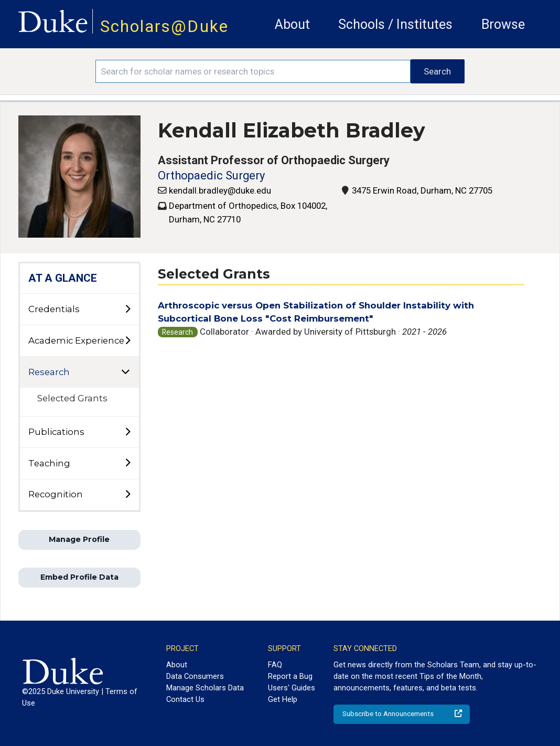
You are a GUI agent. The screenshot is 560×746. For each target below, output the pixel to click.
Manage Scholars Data (205, 688)
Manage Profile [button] (79, 539)
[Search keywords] (253, 71)
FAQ (275, 665)
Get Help (283, 699)
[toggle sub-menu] (127, 310)
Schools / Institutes (395, 24)
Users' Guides (292, 688)
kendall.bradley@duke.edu (220, 190)
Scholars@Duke (164, 26)
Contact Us (185, 699)
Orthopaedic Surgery (211, 175)
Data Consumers (195, 676)
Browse (503, 24)
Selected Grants (72, 398)
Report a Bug (290, 676)
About (292, 24)
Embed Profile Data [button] (79, 577)
